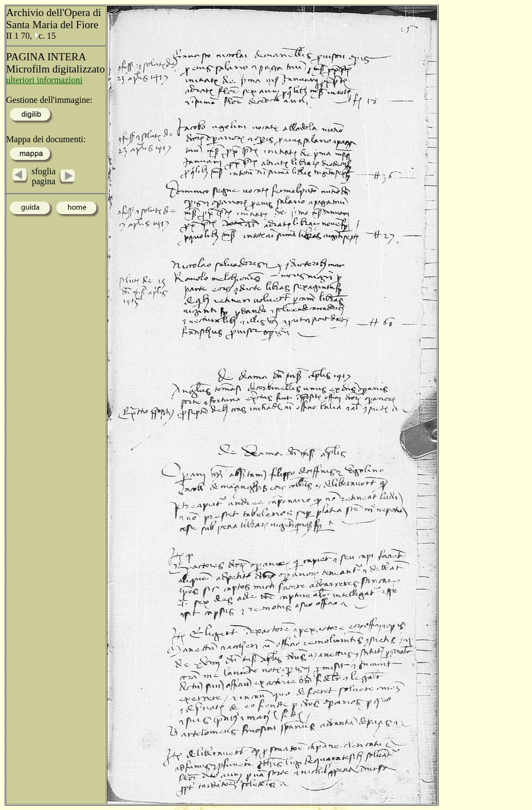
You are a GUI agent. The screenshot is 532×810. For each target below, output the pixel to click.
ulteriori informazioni (44, 80)
